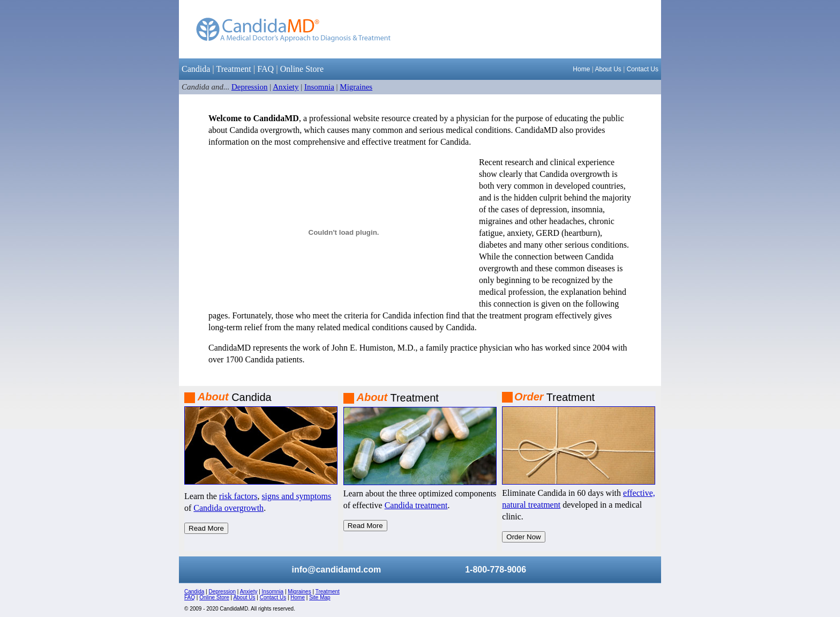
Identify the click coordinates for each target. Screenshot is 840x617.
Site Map (320, 597)
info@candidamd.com (336, 570)
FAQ (265, 69)
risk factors (238, 496)
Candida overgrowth (228, 508)
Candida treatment (416, 505)
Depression (250, 87)
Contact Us (643, 69)
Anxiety (286, 87)
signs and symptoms (296, 496)
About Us (608, 69)
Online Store (302, 69)
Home (581, 69)
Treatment (234, 69)
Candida (196, 69)
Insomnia (319, 87)
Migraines (356, 87)
